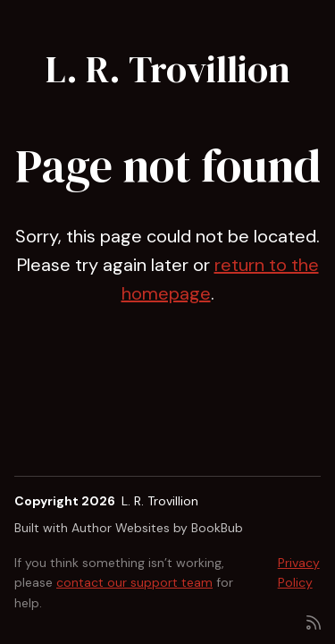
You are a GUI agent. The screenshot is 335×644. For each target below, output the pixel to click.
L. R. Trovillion (168, 69)
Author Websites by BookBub (157, 528)
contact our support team (134, 582)
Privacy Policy (299, 572)
